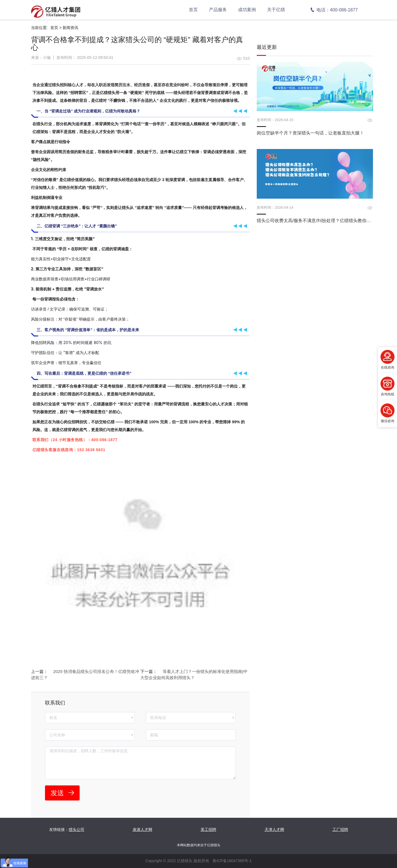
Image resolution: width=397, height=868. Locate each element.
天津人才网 (274, 829)
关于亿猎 (276, 10)
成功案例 (247, 10)
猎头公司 (77, 829)
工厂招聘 (340, 829)
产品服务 (218, 10)
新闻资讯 (70, 28)
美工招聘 (208, 829)
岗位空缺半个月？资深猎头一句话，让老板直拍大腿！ (310, 133)
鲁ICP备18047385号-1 (232, 861)
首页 (193, 10)
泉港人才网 (142, 829)
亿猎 (48, 226)
